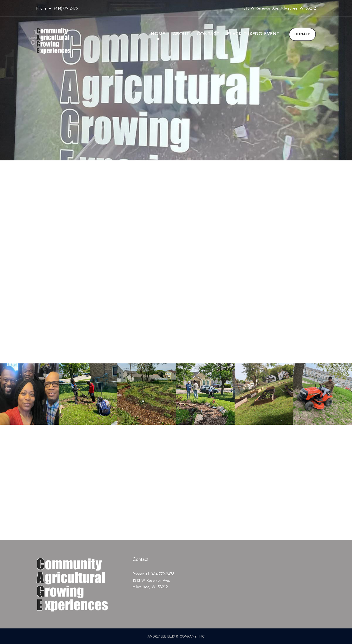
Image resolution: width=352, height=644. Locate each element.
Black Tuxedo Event (253, 34)
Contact (208, 34)
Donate (302, 34)
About (181, 34)
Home (158, 34)
